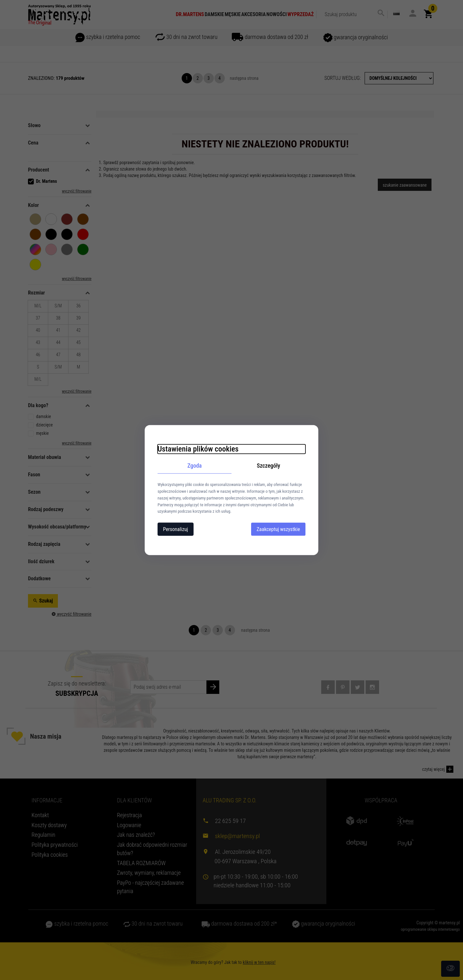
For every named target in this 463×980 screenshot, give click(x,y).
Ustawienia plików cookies (198, 449)
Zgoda (195, 465)
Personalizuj (176, 529)
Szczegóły (269, 465)
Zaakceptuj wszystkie (278, 529)
